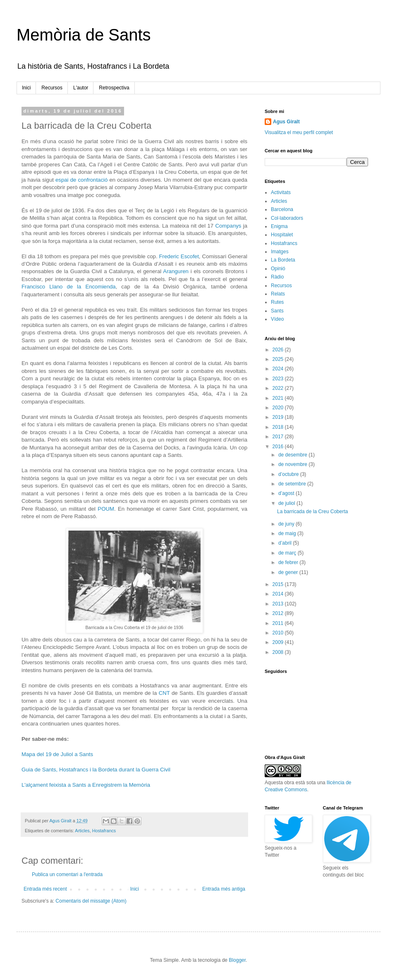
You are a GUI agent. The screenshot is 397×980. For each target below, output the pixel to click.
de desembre (293, 455)
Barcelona (282, 209)
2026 (279, 350)
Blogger (237, 960)
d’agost (287, 493)
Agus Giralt (286, 122)
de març (288, 553)
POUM (106, 509)
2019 (279, 417)
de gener (289, 572)
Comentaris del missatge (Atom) (91, 901)
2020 (279, 408)
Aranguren (176, 271)
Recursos (52, 88)
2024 (279, 369)
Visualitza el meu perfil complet (299, 132)
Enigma (279, 226)
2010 (279, 633)
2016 (279, 447)
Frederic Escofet (179, 256)
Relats (278, 294)
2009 (279, 642)
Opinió (278, 269)
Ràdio (277, 277)
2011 (279, 623)
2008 (279, 652)
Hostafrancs (104, 831)
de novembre (293, 464)
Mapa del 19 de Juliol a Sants (57, 754)
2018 (279, 427)
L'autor (81, 88)
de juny (287, 524)
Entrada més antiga (224, 889)
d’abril (286, 543)
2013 (279, 604)
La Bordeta (283, 260)
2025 (279, 359)
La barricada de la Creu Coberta (312, 512)
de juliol (287, 503)
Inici (26, 88)
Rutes (277, 302)
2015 (279, 584)
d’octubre (289, 474)
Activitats (281, 192)
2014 (279, 594)
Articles (82, 831)
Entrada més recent (45, 889)
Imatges (280, 252)
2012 (279, 613)
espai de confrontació (81, 180)
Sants (277, 311)
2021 (279, 398)
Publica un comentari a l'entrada (67, 874)
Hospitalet (282, 235)
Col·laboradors (287, 218)
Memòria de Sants (84, 35)
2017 (279, 437)
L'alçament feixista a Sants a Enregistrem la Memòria (86, 785)
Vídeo (277, 319)
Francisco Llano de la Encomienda (69, 287)
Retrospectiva (114, 88)
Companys (228, 226)
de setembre (293, 484)
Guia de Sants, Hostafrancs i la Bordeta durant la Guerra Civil (96, 770)
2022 (279, 388)
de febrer (289, 562)
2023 (279, 379)
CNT (164, 693)
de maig (288, 533)
